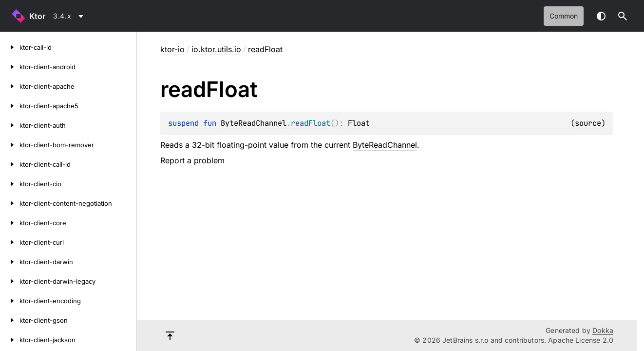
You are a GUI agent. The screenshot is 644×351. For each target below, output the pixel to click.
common (564, 16)
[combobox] (70, 16)
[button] (623, 16)
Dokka (603, 330)
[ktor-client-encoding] (10, 301)
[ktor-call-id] (10, 47)
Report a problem (192, 160)
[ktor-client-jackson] (10, 340)
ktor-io (172, 49)
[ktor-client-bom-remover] (10, 145)
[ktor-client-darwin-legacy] (10, 281)
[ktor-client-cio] (10, 184)
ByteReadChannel (254, 123)
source (588, 123)
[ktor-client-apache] (10, 86)
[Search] (623, 16)
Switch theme (601, 16)
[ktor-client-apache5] (10, 106)
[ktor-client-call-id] (10, 164)
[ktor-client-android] (10, 67)
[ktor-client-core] (10, 223)
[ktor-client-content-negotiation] (10, 203)
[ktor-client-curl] (10, 242)
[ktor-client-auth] (10, 125)
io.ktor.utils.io (216, 49)
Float (359, 123)
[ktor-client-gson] (10, 320)
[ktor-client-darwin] (10, 262)
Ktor (37, 16)
